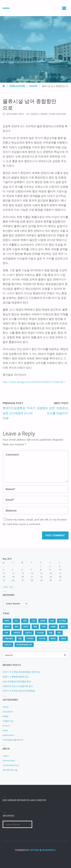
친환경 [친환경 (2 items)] (63, 639)
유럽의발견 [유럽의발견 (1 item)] (9, 639)
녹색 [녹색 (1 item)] (52, 621)
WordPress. (49, 850)
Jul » (12, 587)
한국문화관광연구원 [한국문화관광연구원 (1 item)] (24, 645)
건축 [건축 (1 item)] (25, 621)
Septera (34, 850)
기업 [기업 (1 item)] (33, 621)
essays (34, 86)
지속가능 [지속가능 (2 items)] (42, 639)
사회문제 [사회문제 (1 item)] (16, 633)
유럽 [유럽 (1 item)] (59, 633)
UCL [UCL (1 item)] (16, 621)
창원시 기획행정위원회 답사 (16, 677)
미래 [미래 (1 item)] (44, 627)
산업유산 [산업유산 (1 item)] (28, 633)
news (44, 114)
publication (17, 86)
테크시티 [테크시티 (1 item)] (8, 645)
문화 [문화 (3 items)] (35, 627)
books (6, 707)
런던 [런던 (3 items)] (16, 627)
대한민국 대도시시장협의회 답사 (18, 686)
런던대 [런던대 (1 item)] (26, 627)
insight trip (8, 721)
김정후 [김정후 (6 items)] (43, 621)
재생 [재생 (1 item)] (20, 639)
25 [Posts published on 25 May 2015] (4, 580)
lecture (6, 726)
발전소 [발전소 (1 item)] (63, 627)
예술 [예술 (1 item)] (51, 633)
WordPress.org (10, 770)
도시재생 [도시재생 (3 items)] (62, 621)
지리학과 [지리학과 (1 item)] (30, 639)
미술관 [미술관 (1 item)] (53, 627)
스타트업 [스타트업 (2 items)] (40, 633)
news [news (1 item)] (7, 621)
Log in (6, 756)
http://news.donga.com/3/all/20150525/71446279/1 (34, 382)
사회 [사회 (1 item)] (6, 633)
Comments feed (11, 765)
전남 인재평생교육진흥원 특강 (17, 681)
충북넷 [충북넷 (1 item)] (53, 639)
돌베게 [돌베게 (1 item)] (7, 627)
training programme (13, 740)
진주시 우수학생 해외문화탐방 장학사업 (21, 672)
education (8, 712)
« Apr (5, 587)
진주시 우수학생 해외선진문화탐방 (19, 691)
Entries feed (9, 760)
